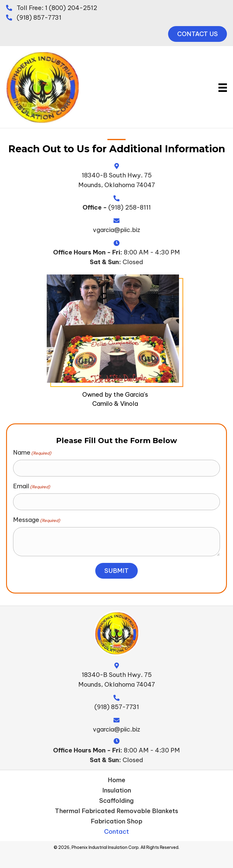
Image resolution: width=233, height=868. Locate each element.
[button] (198, 34)
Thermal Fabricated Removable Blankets (116, 808)
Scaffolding (116, 798)
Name (32, 453)
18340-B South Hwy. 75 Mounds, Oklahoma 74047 (117, 677)
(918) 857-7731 (39, 17)
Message (37, 517)
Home (116, 777)
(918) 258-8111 (130, 207)
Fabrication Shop (116, 819)
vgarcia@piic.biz (116, 230)
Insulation (117, 788)
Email (32, 485)
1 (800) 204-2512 (71, 8)
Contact (116, 829)
